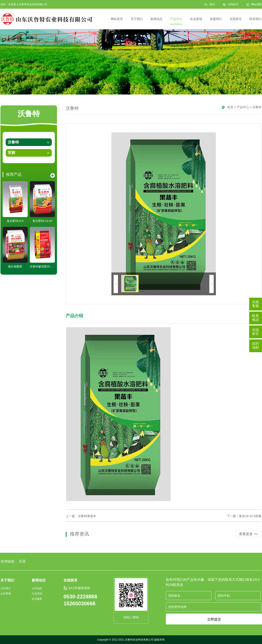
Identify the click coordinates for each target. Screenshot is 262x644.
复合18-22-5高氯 (250, 516)
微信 (212, 6)
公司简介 (6, 588)
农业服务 (37, 599)
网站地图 (256, 4)
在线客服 (255, 304)
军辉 (12, 153)
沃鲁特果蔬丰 (87, 516)
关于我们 (7, 580)
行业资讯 (37, 594)
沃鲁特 (13, 142)
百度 (22, 561)
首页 (230, 107)
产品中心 (243, 107)
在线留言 (233, 4)
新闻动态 (39, 580)
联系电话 (255, 318)
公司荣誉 (6, 594)
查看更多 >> (248, 534)
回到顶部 (255, 346)
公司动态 (37, 588)
